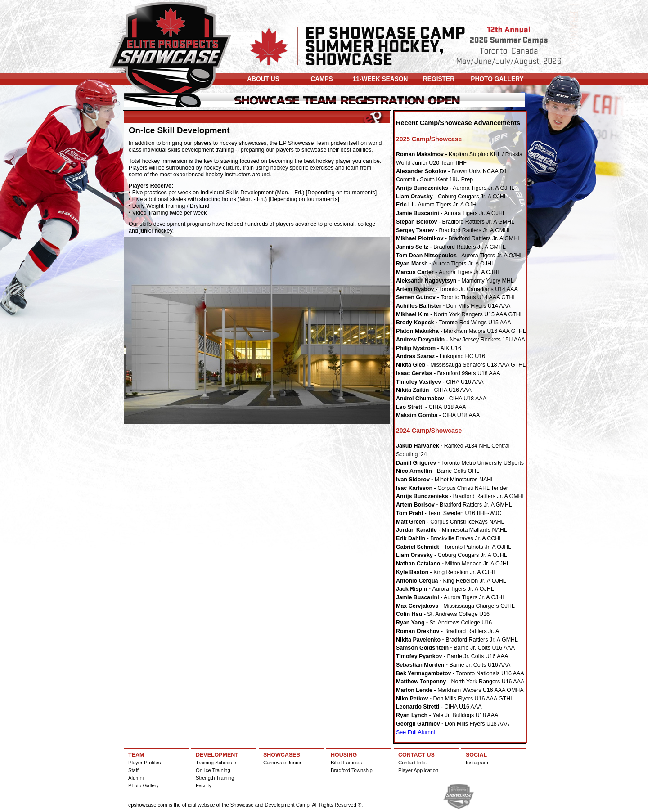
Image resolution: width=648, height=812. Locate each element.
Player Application (418, 770)
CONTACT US (416, 755)
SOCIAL (476, 755)
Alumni (136, 778)
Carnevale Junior (282, 763)
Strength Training (215, 778)
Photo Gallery (144, 785)
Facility (204, 785)
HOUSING (344, 755)
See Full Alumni (416, 732)
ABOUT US (263, 79)
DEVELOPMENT (217, 755)
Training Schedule (216, 763)
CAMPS (322, 79)
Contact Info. (413, 763)
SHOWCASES (282, 755)
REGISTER (439, 79)
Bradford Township (352, 770)
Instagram (477, 763)
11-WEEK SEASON (380, 79)
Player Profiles (144, 763)
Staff (133, 770)
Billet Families (346, 763)
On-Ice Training (213, 770)
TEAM (136, 755)
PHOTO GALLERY (497, 79)
